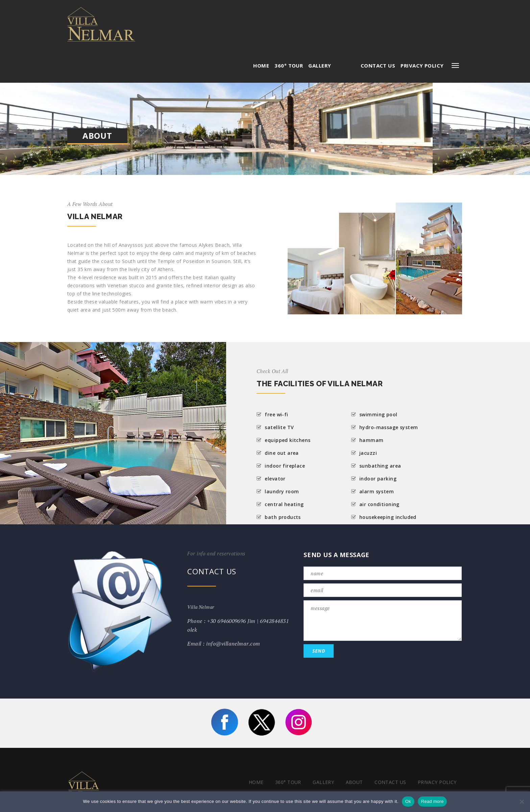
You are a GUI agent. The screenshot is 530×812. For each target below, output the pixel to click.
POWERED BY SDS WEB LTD (429, 780)
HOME (261, 17)
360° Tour (289, 17)
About (346, 17)
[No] (522, 802)
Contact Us (378, 17)
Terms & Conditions (430, 763)
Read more (432, 801)
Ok (408, 801)
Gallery (320, 17)
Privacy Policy (422, 17)
